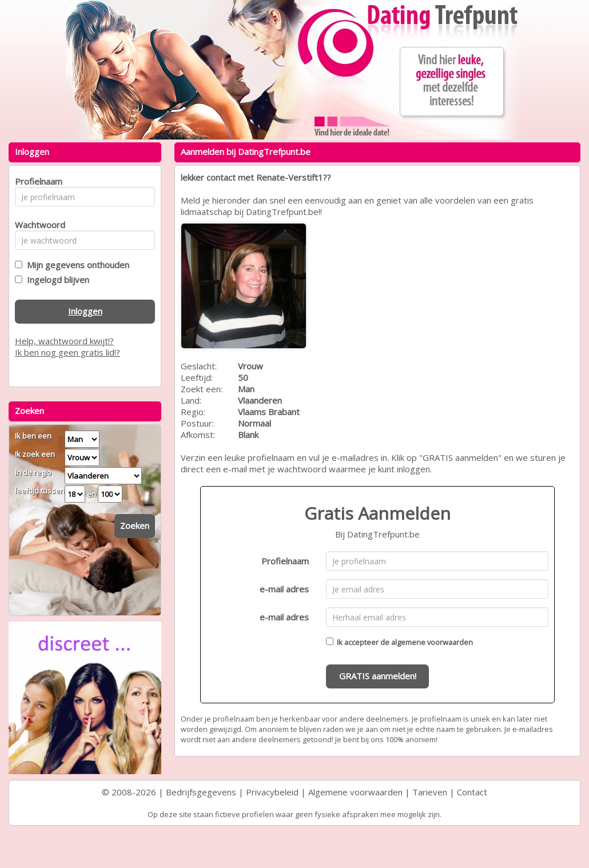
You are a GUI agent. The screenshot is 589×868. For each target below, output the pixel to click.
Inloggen (85, 311)
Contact (472, 792)
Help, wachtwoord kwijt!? (64, 341)
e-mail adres (284, 589)
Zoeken (135, 525)
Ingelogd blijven (56, 280)
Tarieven (430, 792)
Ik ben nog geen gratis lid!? (67, 352)
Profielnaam (285, 561)
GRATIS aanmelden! (378, 676)
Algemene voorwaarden (355, 792)
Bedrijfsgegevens (201, 792)
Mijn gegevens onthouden (76, 265)
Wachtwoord (37, 225)
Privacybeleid (272, 792)
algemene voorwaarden (432, 642)
